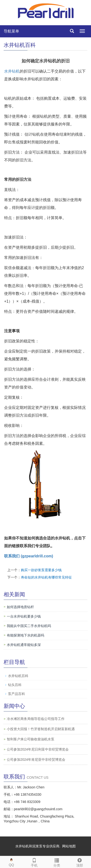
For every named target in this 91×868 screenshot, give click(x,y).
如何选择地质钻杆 (20, 607)
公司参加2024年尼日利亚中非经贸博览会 (38, 749)
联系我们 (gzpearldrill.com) (29, 556)
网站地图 (69, 846)
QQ (11, 861)
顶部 (80, 862)
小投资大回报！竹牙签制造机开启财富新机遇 (41, 729)
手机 (34, 862)
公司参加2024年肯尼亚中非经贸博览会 (36, 760)
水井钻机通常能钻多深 (24, 645)
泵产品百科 (17, 694)
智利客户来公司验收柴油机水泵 (31, 739)
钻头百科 (15, 685)
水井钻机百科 (18, 676)
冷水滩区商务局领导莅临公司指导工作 (36, 719)
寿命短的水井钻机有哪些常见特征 (46, 577)
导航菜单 (11, 31)
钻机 (16, 71)
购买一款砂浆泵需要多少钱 (41, 570)
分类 (57, 862)
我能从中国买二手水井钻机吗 (29, 626)
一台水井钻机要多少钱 (24, 616)
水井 (8, 71)
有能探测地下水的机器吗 (25, 635)
